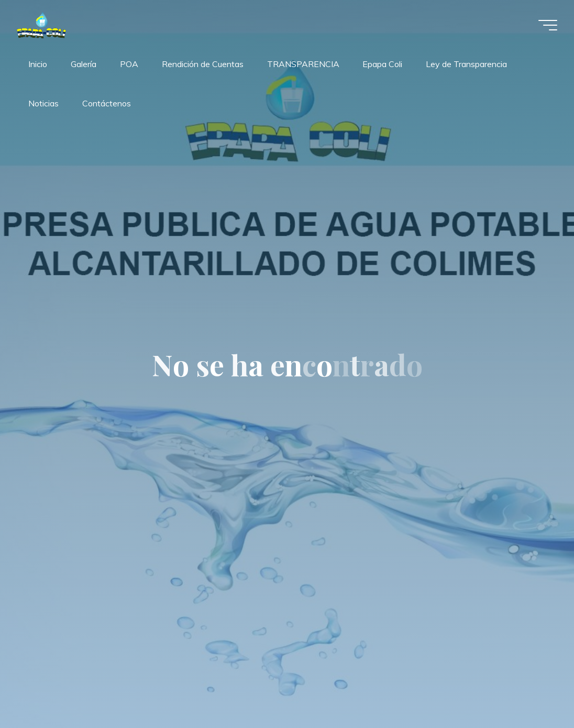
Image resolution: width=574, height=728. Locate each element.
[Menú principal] (548, 25)
